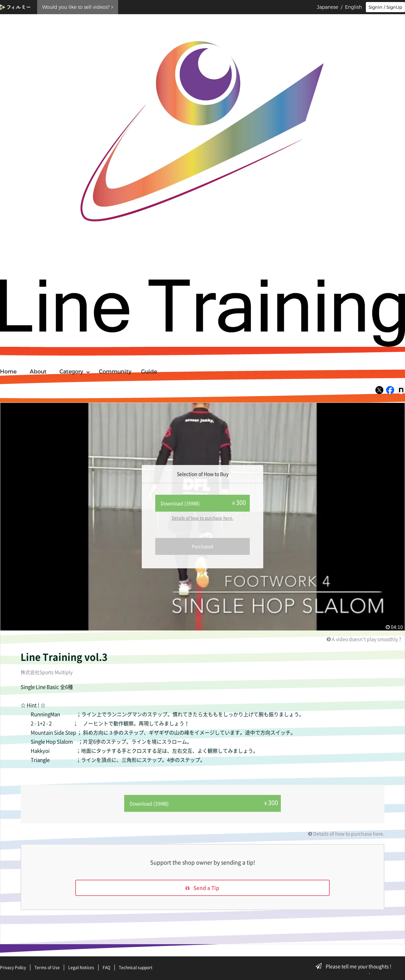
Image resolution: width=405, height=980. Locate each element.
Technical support (136, 968)
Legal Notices (81, 968)
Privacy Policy (13, 968)
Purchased (202, 546)
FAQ (106, 968)
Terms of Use (47, 968)
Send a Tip (203, 887)
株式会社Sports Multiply (47, 672)
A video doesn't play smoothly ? (364, 639)
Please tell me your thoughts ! (356, 966)
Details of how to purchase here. (202, 518)
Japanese (328, 7)
